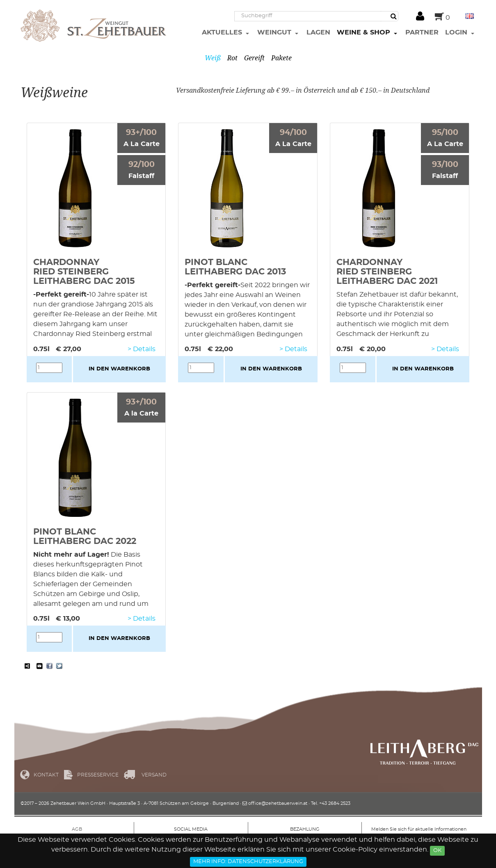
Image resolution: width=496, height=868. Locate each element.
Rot (232, 58)
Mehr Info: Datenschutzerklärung (248, 862)
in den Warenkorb (119, 369)
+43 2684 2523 (335, 803)
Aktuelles (223, 32)
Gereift (254, 58)
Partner (422, 32)
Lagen (318, 32)
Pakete (281, 58)
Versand (154, 775)
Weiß (213, 58)
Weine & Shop (365, 32)
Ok (437, 851)
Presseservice (98, 775)
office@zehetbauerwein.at (278, 803)
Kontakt (46, 775)
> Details (142, 349)
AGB (77, 829)
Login (457, 32)
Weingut (275, 32)
